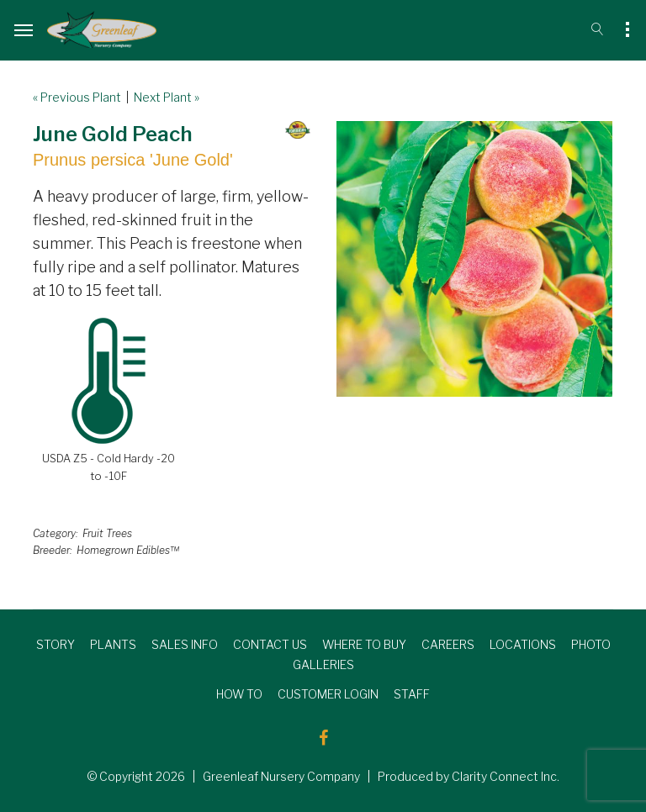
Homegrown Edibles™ (128, 550)
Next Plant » (167, 97)
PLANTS (113, 644)
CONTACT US (270, 644)
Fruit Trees (107, 533)
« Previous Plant (77, 97)
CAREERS (448, 644)
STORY (56, 644)
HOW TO (239, 694)
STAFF (412, 694)
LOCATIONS (523, 644)
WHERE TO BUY (364, 644)
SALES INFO (185, 644)
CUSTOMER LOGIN (328, 694)
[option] (474, 259)
